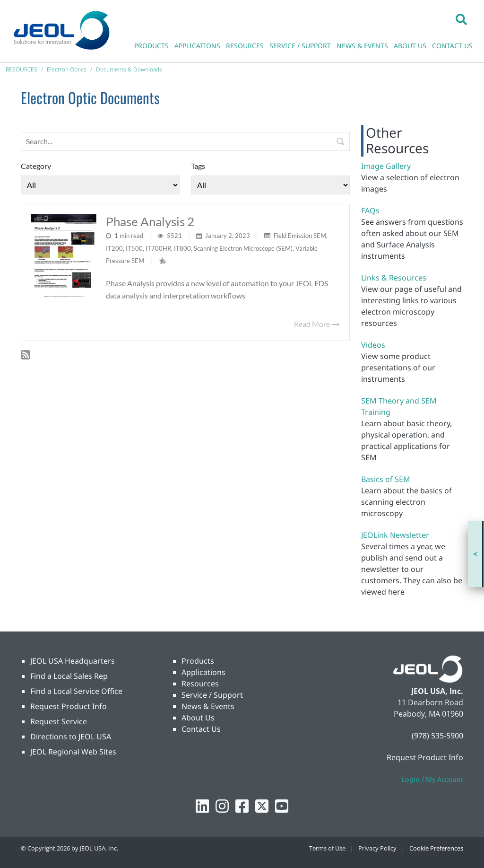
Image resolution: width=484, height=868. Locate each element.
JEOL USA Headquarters (73, 661)
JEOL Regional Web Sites (73, 752)
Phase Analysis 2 (150, 221)
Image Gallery (386, 166)
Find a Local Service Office (76, 691)
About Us (198, 718)
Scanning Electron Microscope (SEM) (243, 248)
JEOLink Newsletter (395, 535)
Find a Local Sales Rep (69, 676)
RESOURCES (245, 46)
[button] (461, 19)
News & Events (208, 706)
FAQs (370, 210)
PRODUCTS (151, 46)
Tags (198, 166)
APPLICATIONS (197, 46)
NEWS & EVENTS (362, 46)
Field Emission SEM (300, 236)
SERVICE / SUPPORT (300, 46)
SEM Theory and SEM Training (399, 406)
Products (198, 661)
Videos (373, 345)
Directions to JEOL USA (71, 736)
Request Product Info (69, 706)
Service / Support (212, 695)
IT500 (134, 248)
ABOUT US (410, 46)
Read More (317, 324)
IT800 (182, 248)
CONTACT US (452, 46)
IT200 (114, 248)
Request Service (59, 721)
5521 (175, 236)
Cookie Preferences (436, 848)
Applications (203, 672)
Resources (200, 684)
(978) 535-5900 (437, 736)
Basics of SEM (386, 479)
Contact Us (201, 729)
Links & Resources (394, 278)
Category (36, 166)
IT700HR (158, 248)
